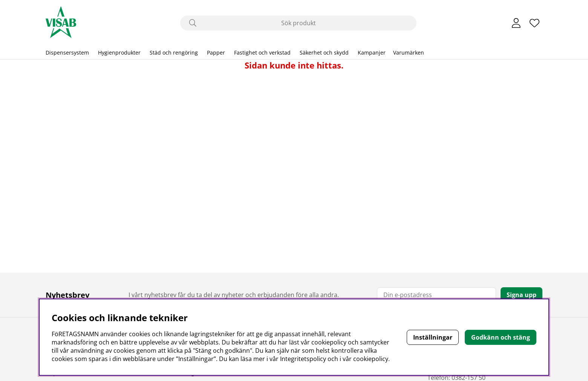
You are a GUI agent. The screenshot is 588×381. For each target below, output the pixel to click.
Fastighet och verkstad (262, 53)
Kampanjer (372, 53)
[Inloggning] (516, 23)
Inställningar (433, 337)
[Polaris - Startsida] (61, 23)
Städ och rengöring (174, 53)
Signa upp (521, 295)
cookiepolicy (371, 359)
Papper (216, 53)
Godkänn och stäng (501, 337)
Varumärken (409, 53)
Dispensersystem (67, 53)
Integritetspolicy (303, 359)
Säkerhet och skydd (324, 53)
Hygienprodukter (119, 53)
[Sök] (298, 23)
